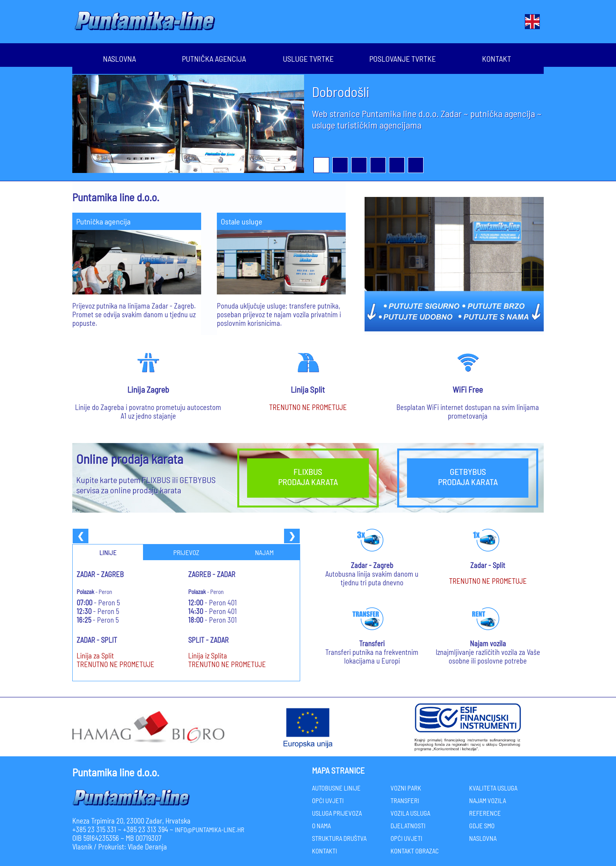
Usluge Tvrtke (308, 58)
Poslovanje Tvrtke (402, 58)
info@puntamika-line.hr (210, 829)
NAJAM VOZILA (488, 800)
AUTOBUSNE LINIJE (336, 788)
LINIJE (108, 552)
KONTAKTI (324, 851)
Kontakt (497, 58)
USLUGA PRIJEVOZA (337, 813)
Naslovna (119, 58)
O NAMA (321, 826)
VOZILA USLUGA (410, 813)
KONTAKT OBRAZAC (415, 851)
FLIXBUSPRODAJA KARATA (308, 476)
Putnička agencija (214, 58)
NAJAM (264, 552)
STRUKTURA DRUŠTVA (339, 838)
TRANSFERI (405, 800)
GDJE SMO (482, 826)
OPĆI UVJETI (328, 800)
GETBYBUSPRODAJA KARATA (468, 476)
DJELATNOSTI (408, 826)
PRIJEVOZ (186, 552)
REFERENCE (485, 813)
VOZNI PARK (406, 788)
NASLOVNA (483, 838)
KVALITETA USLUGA (493, 788)
